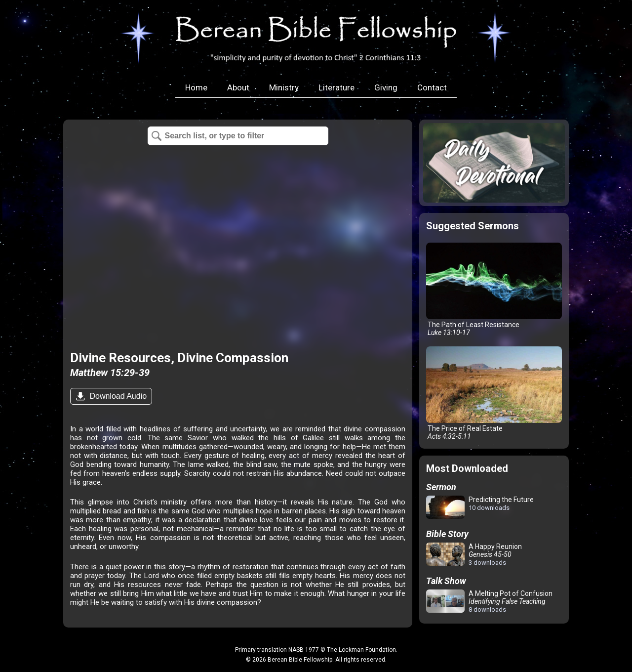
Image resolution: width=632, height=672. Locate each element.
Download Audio (117, 396)
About (238, 87)
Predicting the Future (480, 508)
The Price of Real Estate (494, 393)
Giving (386, 87)
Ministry (284, 87)
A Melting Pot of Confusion (489, 601)
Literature (336, 87)
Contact (432, 87)
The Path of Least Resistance (494, 290)
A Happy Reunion (474, 554)
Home (196, 87)
